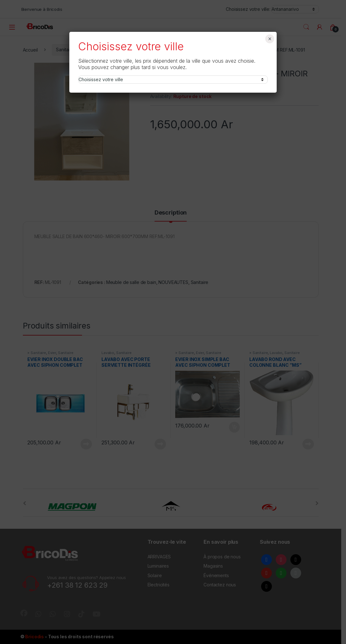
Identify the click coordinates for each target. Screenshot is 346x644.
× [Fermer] (270, 39)
